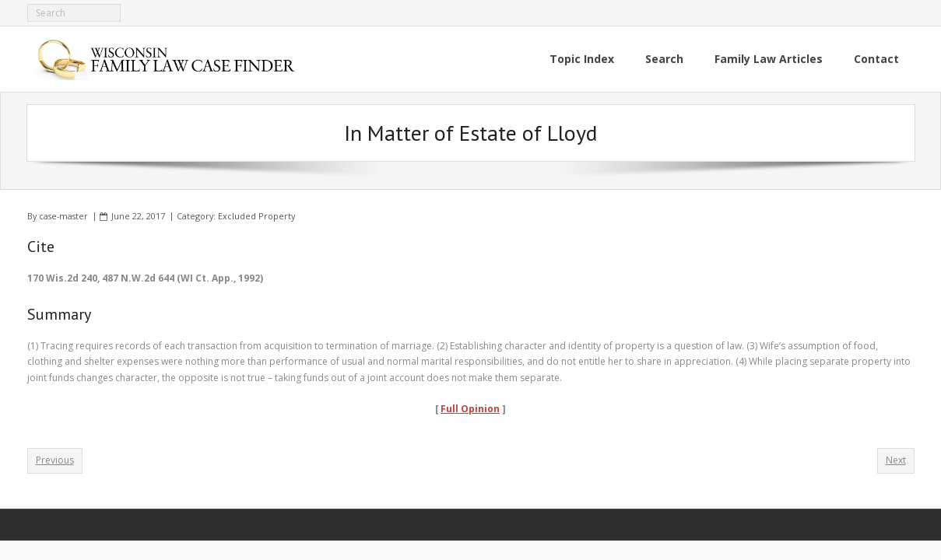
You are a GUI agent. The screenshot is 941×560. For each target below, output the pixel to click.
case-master (63, 216)
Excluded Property (256, 216)
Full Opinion (470, 409)
